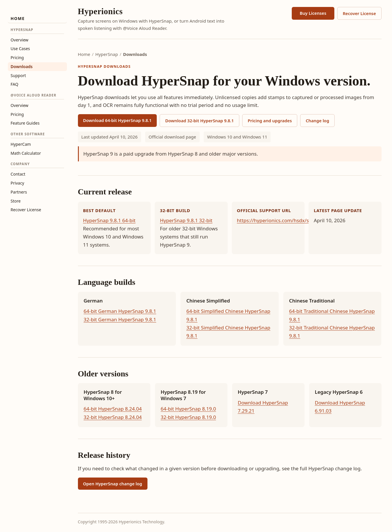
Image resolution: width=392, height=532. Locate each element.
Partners (19, 192)
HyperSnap (107, 54)
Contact (18, 174)
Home (18, 18)
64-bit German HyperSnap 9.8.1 (120, 311)
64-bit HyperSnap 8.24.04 (113, 409)
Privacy (18, 183)
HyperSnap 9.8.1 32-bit (186, 220)
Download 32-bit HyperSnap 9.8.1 (199, 121)
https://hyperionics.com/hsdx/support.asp (286, 220)
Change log (317, 121)
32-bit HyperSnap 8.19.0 (188, 417)
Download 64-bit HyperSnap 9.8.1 (117, 120)
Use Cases (20, 49)
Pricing (17, 58)
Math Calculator (26, 153)
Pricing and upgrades (270, 121)
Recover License (26, 210)
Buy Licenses (313, 13)
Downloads (22, 66)
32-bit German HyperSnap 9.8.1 (120, 319)
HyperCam (21, 144)
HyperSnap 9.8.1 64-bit (109, 220)
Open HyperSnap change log (113, 484)
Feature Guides (25, 123)
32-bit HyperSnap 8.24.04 (113, 417)
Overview (20, 40)
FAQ (15, 84)
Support (18, 75)
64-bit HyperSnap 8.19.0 (188, 409)
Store (16, 201)
